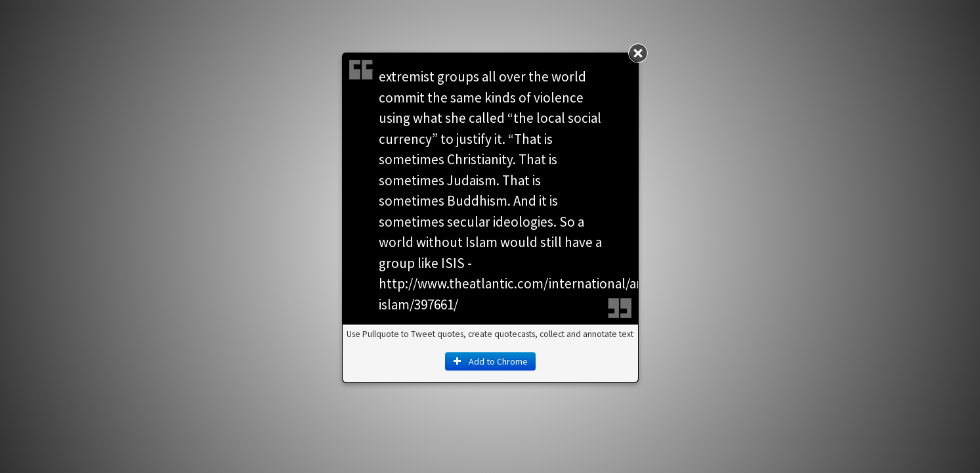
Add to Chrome (490, 361)
